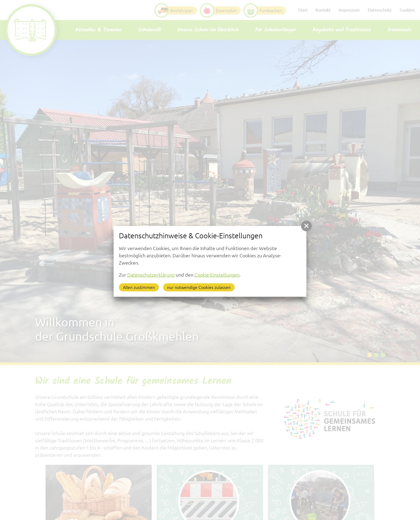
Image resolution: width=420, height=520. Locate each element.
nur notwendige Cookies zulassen (199, 287)
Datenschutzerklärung (151, 275)
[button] (306, 226)
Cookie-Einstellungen (217, 275)
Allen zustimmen (139, 287)
